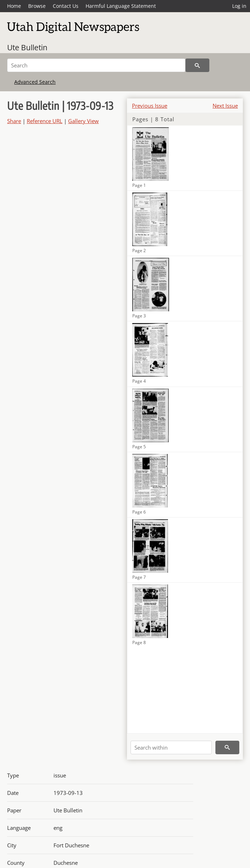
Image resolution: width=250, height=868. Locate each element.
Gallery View (83, 121)
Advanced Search (35, 82)
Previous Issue (150, 106)
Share (14, 121)
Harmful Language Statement (121, 6)
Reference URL (45, 121)
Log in (239, 6)
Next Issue (225, 106)
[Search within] (171, 747)
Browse (37, 6)
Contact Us (66, 6)
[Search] (96, 65)
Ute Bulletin (27, 47)
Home (14, 6)
